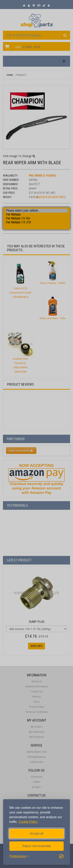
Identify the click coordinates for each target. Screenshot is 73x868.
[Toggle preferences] (19, 856)
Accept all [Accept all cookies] (36, 833)
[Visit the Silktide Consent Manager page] (61, 856)
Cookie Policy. (28, 822)
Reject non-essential (36, 846)
